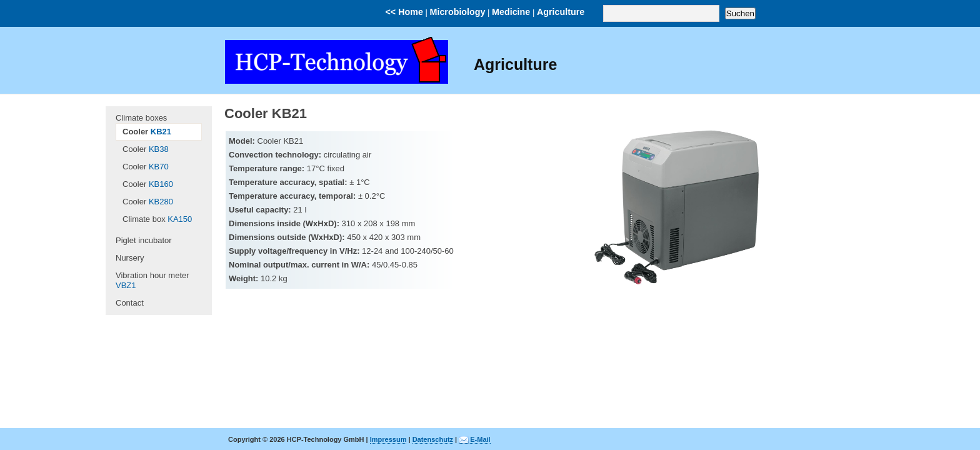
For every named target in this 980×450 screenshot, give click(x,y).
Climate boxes (141, 118)
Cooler (147, 132)
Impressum (388, 439)
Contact (130, 303)
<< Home (404, 12)
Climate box (157, 219)
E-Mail (480, 439)
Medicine (511, 12)
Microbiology (458, 12)
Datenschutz (433, 439)
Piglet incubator (144, 240)
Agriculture (561, 12)
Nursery (130, 258)
